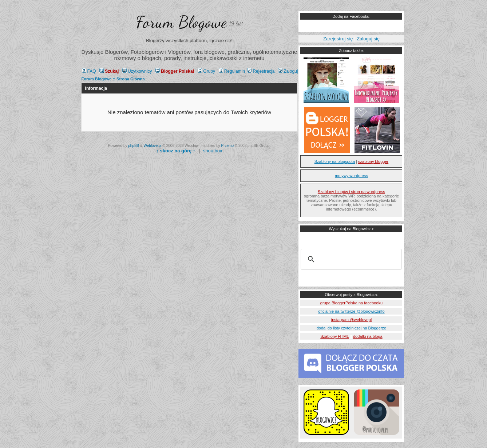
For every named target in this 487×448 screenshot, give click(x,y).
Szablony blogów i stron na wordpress (351, 192)
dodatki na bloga (368, 336)
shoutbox (213, 151)
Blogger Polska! (175, 71)
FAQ (89, 71)
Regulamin (232, 71)
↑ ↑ (176, 151)
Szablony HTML (334, 336)
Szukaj (109, 71)
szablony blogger (373, 161)
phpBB (134, 146)
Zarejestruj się (338, 39)
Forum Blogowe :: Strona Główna (113, 79)
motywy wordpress (351, 176)
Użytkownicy (137, 71)
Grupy (206, 71)
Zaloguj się (368, 39)
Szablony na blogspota (335, 161)
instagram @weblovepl (351, 320)
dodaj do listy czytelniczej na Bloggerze (351, 328)
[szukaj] (350, 259)
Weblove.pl (153, 146)
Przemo (227, 146)
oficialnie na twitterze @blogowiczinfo (351, 311)
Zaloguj (288, 71)
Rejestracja (261, 71)
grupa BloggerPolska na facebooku (351, 303)
